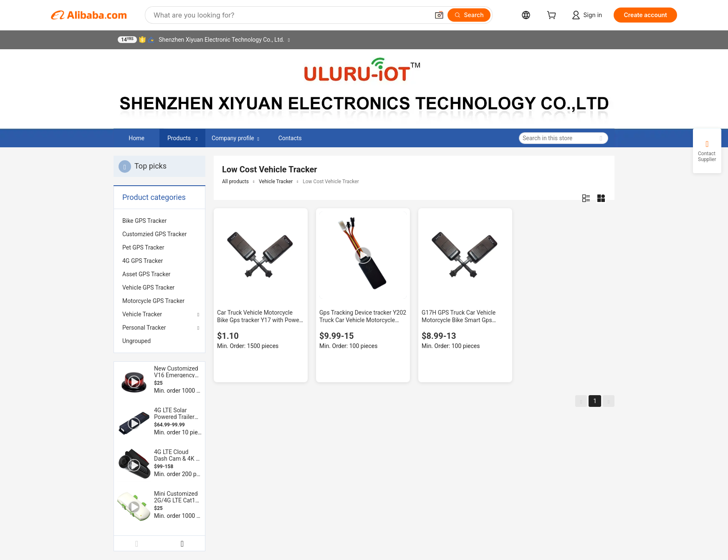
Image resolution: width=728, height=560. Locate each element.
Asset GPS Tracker (146, 274)
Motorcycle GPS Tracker (153, 301)
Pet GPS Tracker (143, 247)
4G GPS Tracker (143, 261)
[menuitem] (159, 221)
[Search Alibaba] (291, 15)
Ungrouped (136, 341)
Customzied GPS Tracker (154, 234)
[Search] (469, 15)
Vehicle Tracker (142, 314)
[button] (439, 15)
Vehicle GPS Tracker (148, 288)
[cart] (553, 16)
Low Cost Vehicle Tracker (331, 182)
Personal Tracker (144, 328)
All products (235, 182)
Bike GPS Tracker (144, 221)
